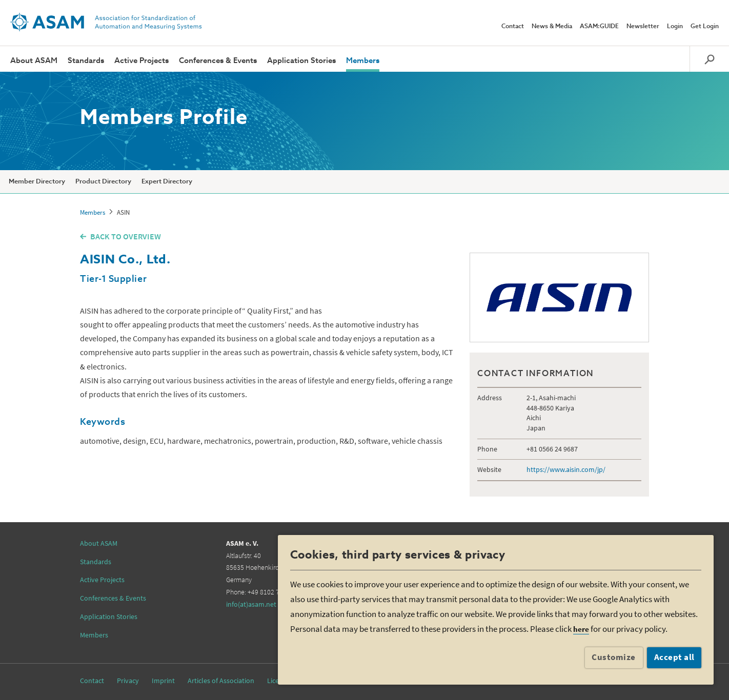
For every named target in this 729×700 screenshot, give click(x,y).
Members (363, 61)
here (581, 629)
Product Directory (103, 182)
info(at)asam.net (251, 604)
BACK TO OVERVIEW (126, 236)
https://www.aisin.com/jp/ (566, 469)
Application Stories (301, 61)
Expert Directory (167, 182)
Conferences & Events (218, 61)
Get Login (705, 27)
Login (675, 27)
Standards (86, 61)
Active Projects (141, 61)
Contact (513, 27)
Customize (614, 657)
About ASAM (34, 61)
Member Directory (37, 182)
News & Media (552, 27)
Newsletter (643, 27)
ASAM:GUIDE (599, 27)
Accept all (674, 657)
